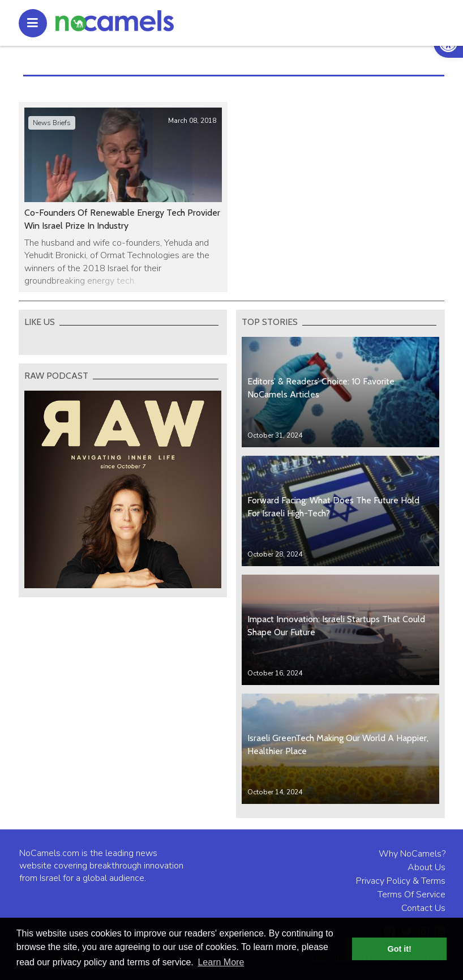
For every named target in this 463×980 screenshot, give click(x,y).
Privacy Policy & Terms (401, 881)
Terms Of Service (411, 895)
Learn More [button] (221, 962)
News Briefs (52, 123)
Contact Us (423, 908)
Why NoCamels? (412, 854)
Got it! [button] (400, 949)
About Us (426, 867)
